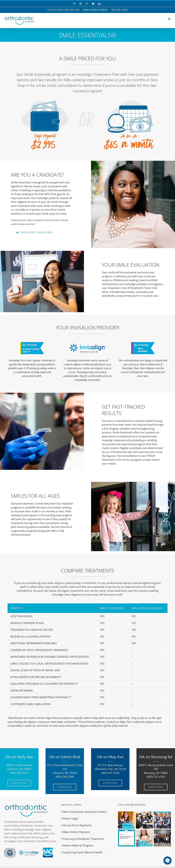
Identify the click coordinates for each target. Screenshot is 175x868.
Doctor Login (70, 818)
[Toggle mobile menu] (169, 19)
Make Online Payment (76, 832)
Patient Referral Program (78, 845)
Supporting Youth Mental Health (83, 852)
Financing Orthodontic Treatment (83, 839)
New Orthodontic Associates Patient (85, 812)
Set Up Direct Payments (77, 825)
